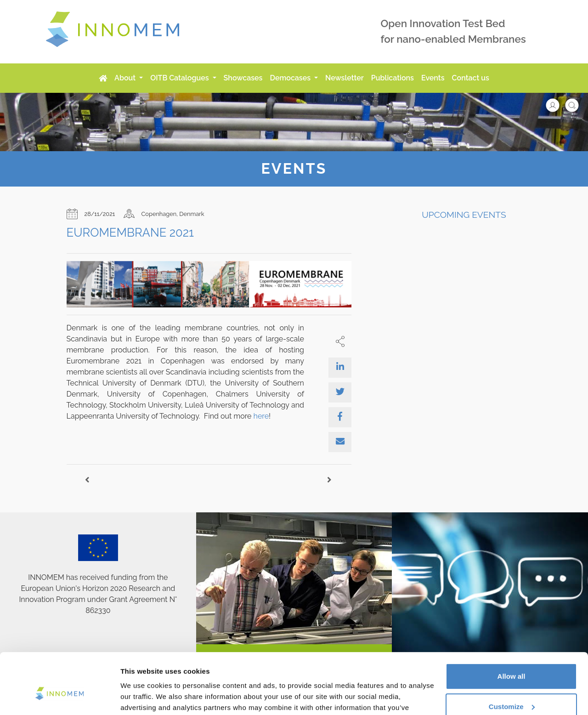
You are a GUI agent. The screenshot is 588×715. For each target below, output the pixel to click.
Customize (512, 659)
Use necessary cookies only (511, 689)
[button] (557, 105)
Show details (142, 697)
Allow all (512, 629)
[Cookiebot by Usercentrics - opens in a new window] (59, 697)
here (261, 416)
